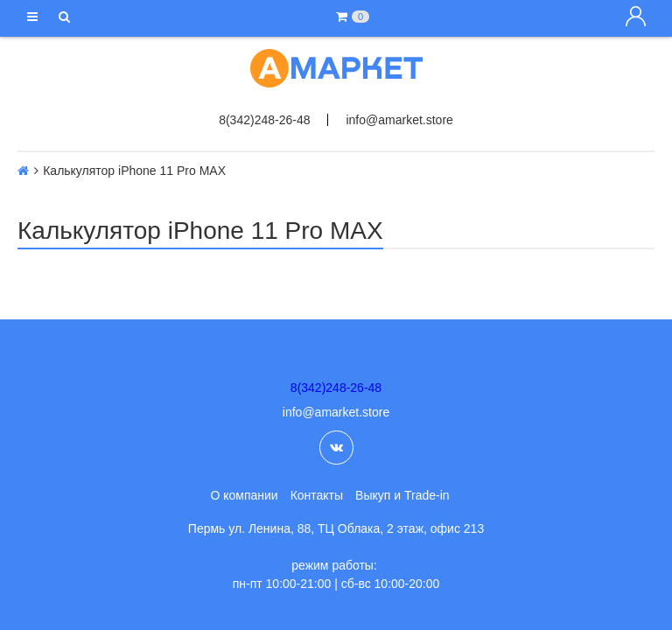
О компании (244, 495)
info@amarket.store (399, 120)
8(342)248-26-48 (264, 120)
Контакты (317, 495)
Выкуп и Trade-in (402, 495)
